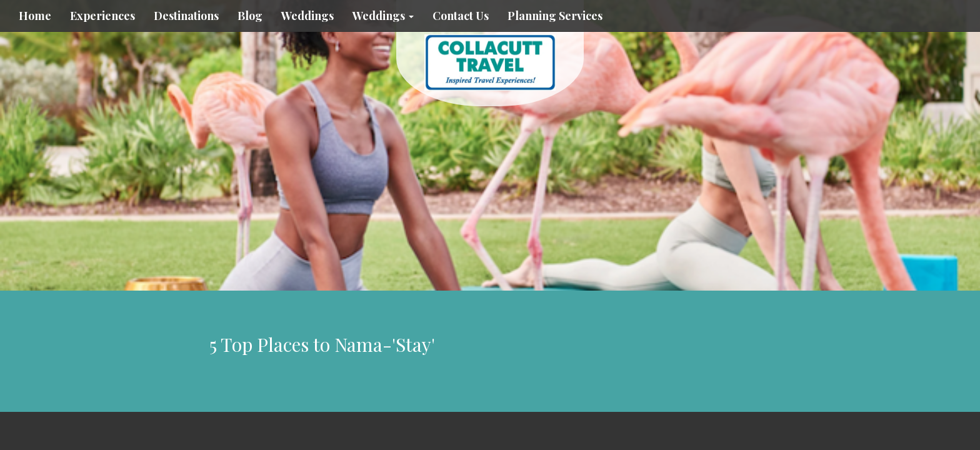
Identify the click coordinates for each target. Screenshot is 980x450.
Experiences (102, 16)
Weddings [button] (383, 16)
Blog (250, 16)
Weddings (307, 16)
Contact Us (461, 16)
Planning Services (555, 16)
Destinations (186, 16)
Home (35, 16)
